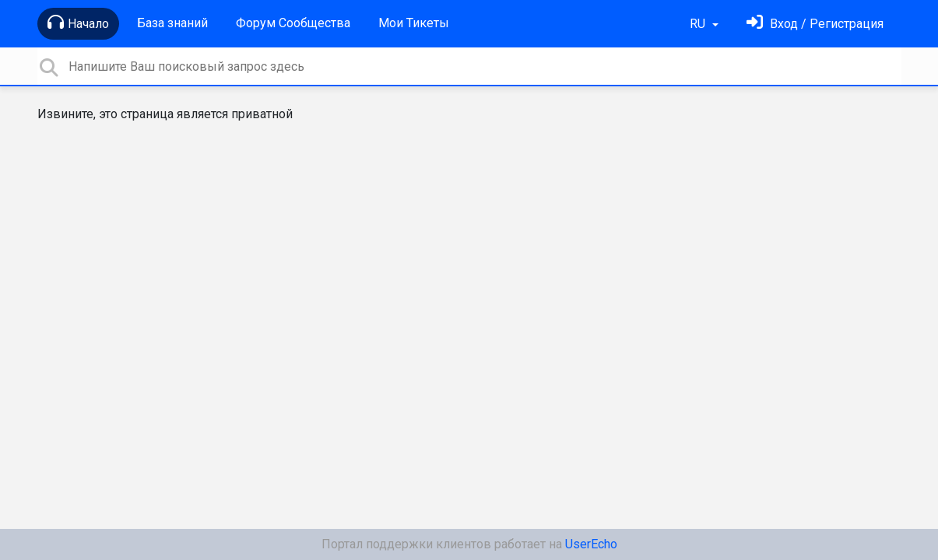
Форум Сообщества (293, 23)
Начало (78, 23)
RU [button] (699, 24)
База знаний (172, 23)
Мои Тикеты (414, 23)
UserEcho (591, 544)
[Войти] (815, 24)
